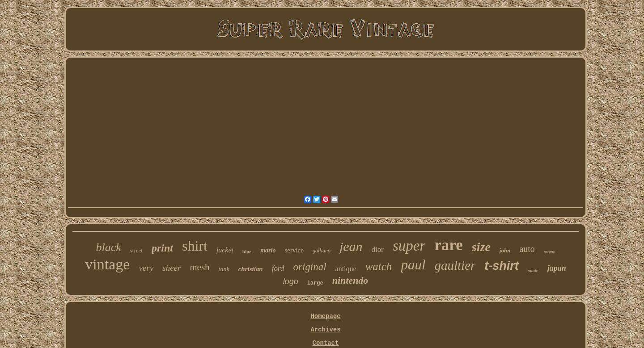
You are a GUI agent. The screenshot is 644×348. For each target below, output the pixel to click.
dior (378, 249)
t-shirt (502, 266)
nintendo (350, 280)
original (309, 267)
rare (448, 245)
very (146, 268)
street (136, 250)
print (162, 248)
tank (224, 269)
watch (379, 266)
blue (247, 252)
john (505, 250)
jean (351, 246)
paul (413, 265)
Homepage (325, 316)
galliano (322, 251)
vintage (107, 264)
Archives (325, 330)
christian (251, 269)
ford (278, 268)
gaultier (455, 265)
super (409, 246)
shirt (195, 246)
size (481, 247)
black (108, 247)
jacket (225, 250)
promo (550, 252)
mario (268, 250)
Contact (326, 343)
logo (291, 281)
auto (527, 249)
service (294, 250)
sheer (172, 268)
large (315, 283)
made (533, 270)
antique (346, 269)
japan (557, 268)
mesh (199, 267)
